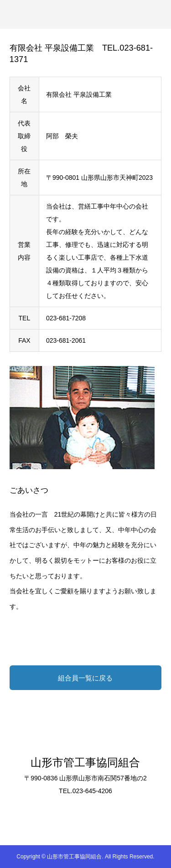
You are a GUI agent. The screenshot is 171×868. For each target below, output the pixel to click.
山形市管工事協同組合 (85, 762)
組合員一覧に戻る (85, 678)
